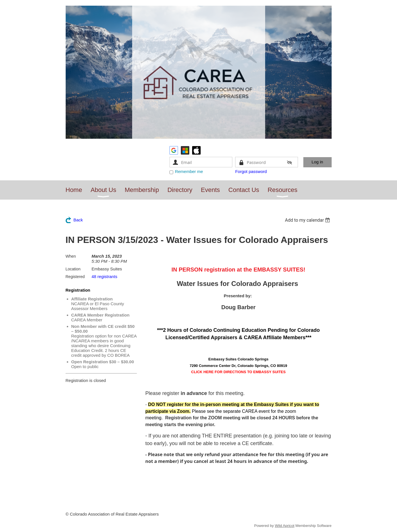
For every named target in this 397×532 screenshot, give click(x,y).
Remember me (189, 171)
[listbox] (308, 220)
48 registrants (105, 276)
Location (73, 269)
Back (78, 220)
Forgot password (251, 171)
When (71, 256)
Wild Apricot (285, 526)
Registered (75, 277)
